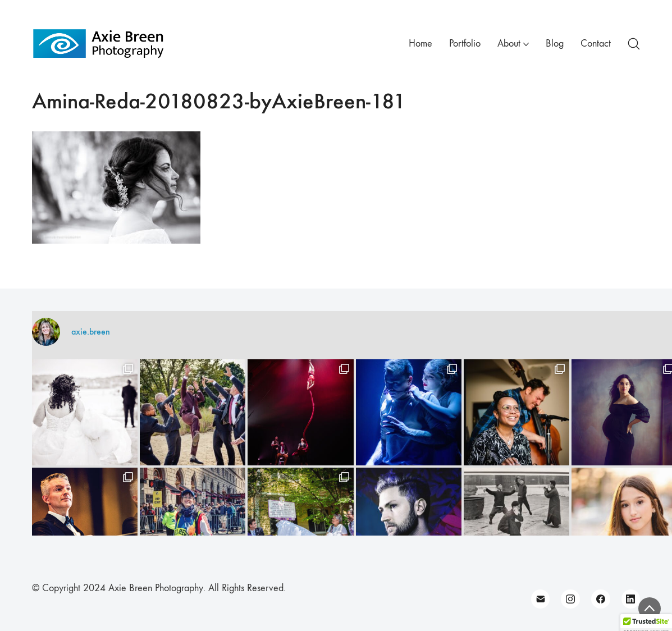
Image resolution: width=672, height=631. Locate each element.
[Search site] (634, 44)
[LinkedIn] (631, 599)
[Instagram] (570, 599)
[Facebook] (601, 599)
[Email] (541, 599)
